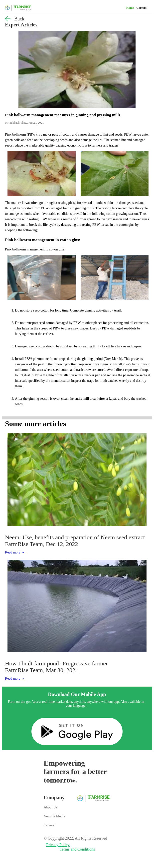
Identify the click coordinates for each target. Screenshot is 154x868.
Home (130, 8)
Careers (142, 8)
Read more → (15, 552)
